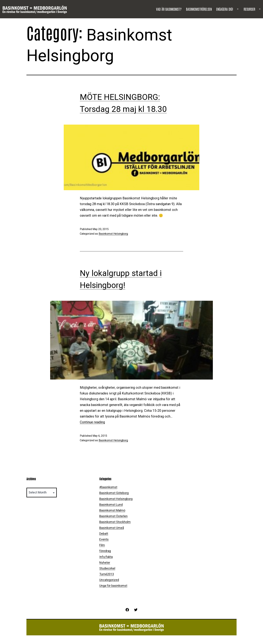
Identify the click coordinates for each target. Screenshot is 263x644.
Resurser (249, 9)
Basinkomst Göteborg (114, 493)
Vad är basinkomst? (169, 9)
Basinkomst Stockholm (115, 522)
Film (102, 545)
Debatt (104, 534)
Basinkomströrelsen (199, 9)
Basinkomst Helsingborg (113, 234)
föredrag (105, 551)
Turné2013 (107, 574)
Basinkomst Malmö (112, 510)
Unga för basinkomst (113, 586)
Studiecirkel (107, 568)
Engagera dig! (225, 9)
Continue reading (92, 422)
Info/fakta (106, 557)
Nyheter (105, 563)
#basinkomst (108, 487)
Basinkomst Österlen (113, 516)
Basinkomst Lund (111, 505)
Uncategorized (109, 580)
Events (104, 539)
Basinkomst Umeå (112, 528)
